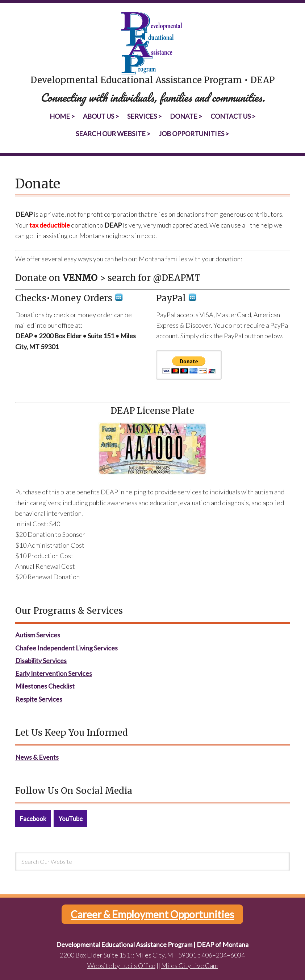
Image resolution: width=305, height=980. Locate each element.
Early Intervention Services (54, 673)
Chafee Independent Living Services (66, 648)
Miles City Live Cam (189, 965)
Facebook (33, 819)
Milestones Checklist (45, 686)
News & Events (37, 757)
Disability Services (41, 661)
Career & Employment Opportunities (152, 914)
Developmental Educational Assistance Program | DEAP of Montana (152, 43)
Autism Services (38, 635)
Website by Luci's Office (121, 965)
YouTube (70, 819)
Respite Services (39, 699)
